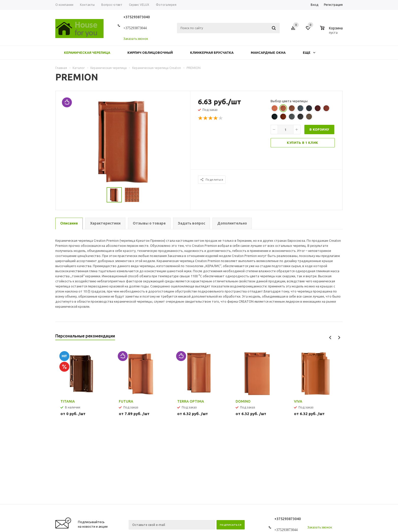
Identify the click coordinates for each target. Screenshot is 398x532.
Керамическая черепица (87, 53)
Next (339, 338)
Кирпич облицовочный (150, 53)
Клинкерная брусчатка (212, 53)
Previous (330, 338)
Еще (309, 53)
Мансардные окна (268, 53)
